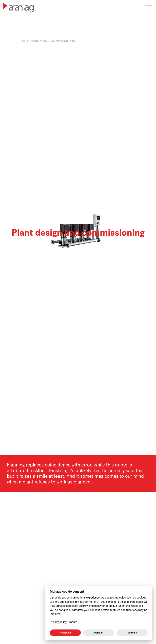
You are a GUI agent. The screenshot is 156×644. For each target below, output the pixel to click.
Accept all (65, 633)
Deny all (99, 633)
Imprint (73, 622)
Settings (132, 633)
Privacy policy (58, 622)
